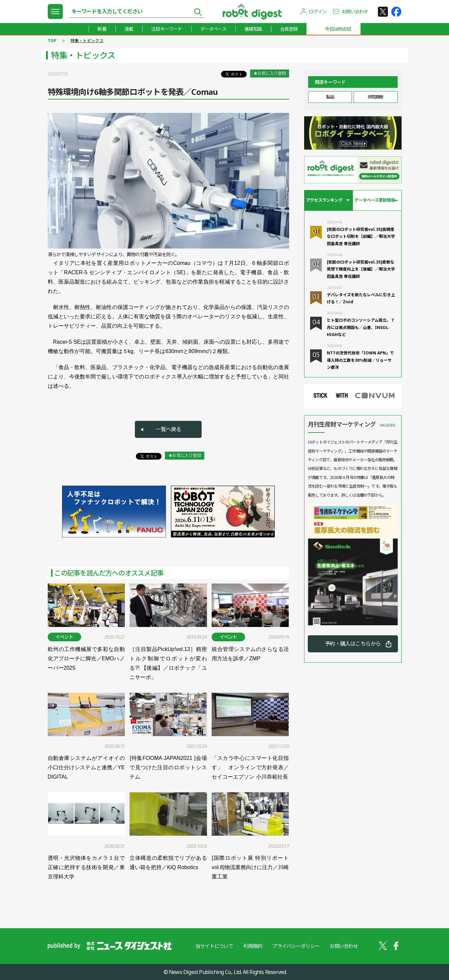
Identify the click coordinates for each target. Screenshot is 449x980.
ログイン (318, 12)
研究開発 (376, 97)
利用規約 (253, 946)
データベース (213, 29)
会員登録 (289, 29)
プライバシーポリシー (296, 946)
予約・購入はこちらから (353, 644)
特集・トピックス (87, 41)
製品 (330, 97)
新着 (102, 29)
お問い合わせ (355, 12)
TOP (52, 41)
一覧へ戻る (168, 429)
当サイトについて (214, 946)
